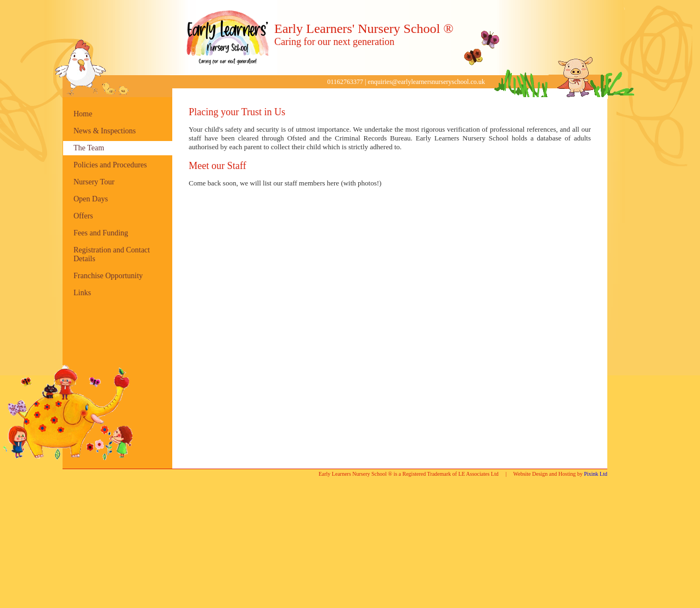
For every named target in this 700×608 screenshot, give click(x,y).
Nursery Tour (94, 182)
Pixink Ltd (595, 474)
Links (82, 293)
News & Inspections (105, 131)
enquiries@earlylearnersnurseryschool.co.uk (426, 82)
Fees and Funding (101, 233)
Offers (83, 216)
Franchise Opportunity (108, 276)
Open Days (91, 199)
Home (83, 114)
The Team (89, 148)
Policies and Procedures (110, 165)
